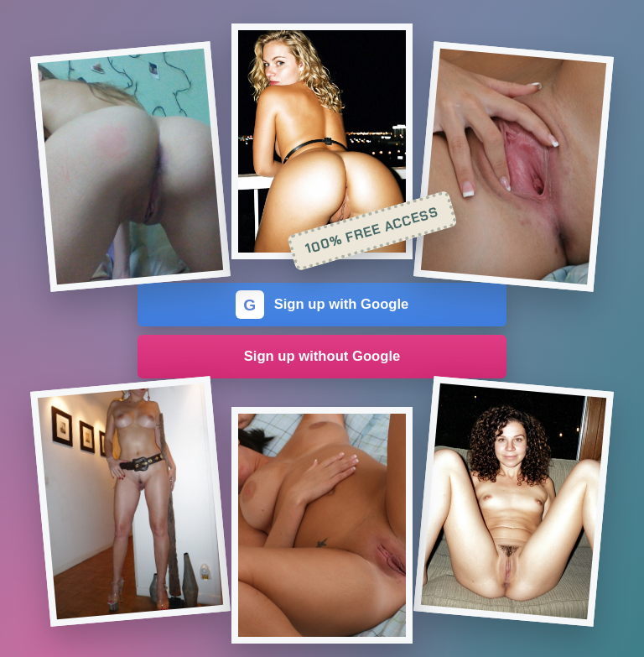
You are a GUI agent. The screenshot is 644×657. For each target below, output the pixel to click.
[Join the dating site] (130, 167)
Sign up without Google (322, 356)
